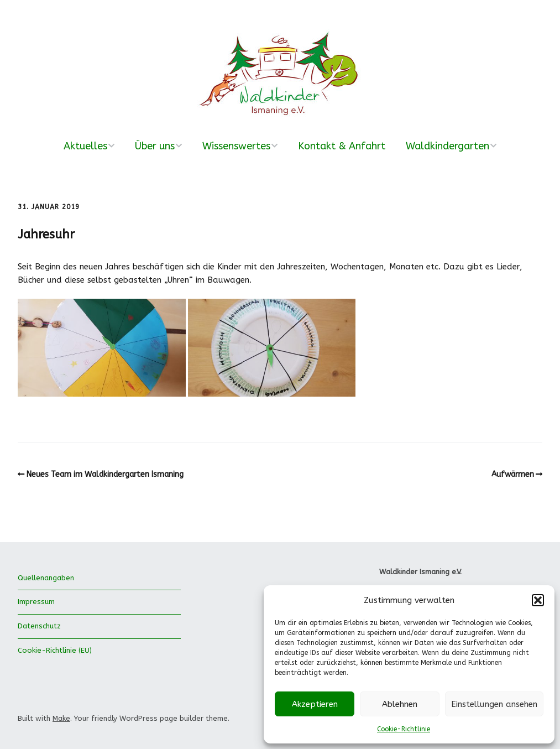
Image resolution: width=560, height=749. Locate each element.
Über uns (155, 146)
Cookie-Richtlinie (404, 729)
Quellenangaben (46, 578)
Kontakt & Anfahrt (342, 146)
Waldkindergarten (448, 146)
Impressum (36, 602)
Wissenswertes (236, 146)
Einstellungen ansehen (494, 704)
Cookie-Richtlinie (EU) (55, 650)
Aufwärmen (513, 474)
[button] (538, 600)
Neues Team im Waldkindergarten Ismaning (105, 474)
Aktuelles (85, 146)
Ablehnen (400, 704)
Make (61, 718)
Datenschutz (39, 626)
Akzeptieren (315, 704)
